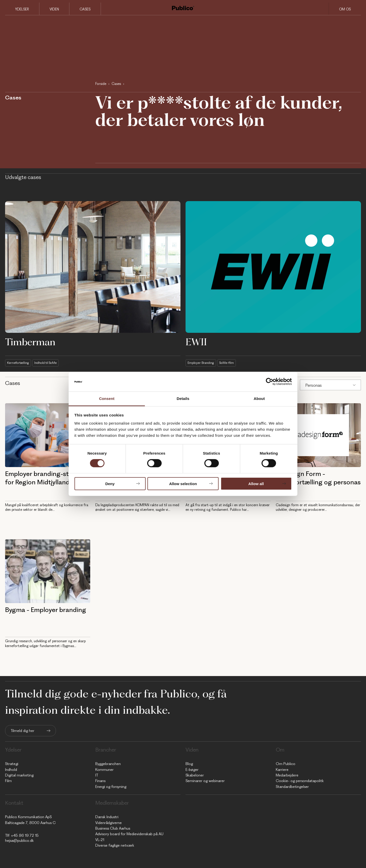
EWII (196, 342)
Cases (85, 9)
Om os (345, 9)
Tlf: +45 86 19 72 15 (22, 835)
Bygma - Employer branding (46, 610)
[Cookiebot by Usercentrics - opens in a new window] (270, 382)
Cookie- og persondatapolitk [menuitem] (300, 781)
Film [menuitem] (8, 781)
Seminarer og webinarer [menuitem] (205, 781)
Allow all (256, 483)
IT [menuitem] (97, 775)
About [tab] (259, 399)
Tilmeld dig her (22, 731)
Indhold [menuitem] (11, 769)
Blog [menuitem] (189, 764)
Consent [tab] (107, 399)
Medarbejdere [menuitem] (287, 775)
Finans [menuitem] (100, 781)
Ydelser (22, 9)
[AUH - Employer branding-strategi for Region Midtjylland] (48, 435)
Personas (314, 385)
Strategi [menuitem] (12, 764)
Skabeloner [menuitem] (195, 775)
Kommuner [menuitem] (104, 769)
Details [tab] (183, 399)
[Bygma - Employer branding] (48, 571)
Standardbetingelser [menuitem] (292, 786)
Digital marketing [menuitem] (19, 775)
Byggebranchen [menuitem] (108, 764)
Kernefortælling (19, 363)
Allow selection (183, 483)
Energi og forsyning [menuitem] (111, 786)
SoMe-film (230, 363)
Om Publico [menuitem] (286, 764)
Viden (54, 9)
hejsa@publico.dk (19, 841)
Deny (110, 483)
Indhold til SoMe (50, 363)
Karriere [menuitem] (282, 769)
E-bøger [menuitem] (192, 769)
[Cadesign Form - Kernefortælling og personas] (318, 435)
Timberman (30, 342)
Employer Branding (202, 363)
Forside (101, 84)
